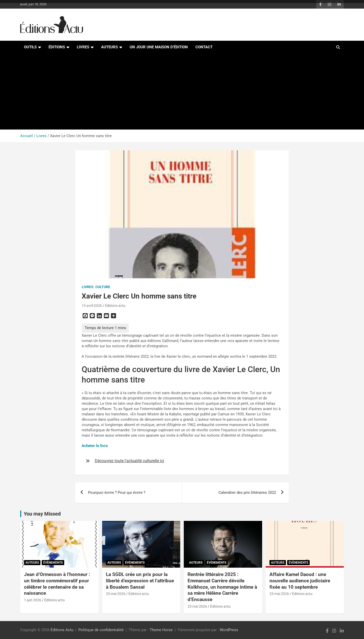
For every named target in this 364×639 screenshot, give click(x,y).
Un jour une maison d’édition (159, 47)
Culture (103, 287)
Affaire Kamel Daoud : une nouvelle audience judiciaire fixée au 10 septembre (300, 581)
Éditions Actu (62, 630)
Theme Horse (161, 630)
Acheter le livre (95, 446)
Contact (204, 47)
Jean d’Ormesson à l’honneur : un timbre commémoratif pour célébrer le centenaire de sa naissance (57, 584)
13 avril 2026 (92, 306)
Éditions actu (115, 306)
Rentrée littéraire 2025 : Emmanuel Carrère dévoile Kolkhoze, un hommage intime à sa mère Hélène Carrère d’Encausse (222, 587)
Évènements (53, 563)
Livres (83, 47)
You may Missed (42, 514)
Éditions (57, 47)
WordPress (229, 630)
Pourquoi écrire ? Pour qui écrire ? (117, 493)
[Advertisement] (182, 92)
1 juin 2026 (33, 600)
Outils (30, 47)
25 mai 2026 (116, 594)
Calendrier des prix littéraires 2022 (247, 493)
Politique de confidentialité (101, 630)
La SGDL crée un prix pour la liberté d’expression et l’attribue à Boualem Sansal (140, 581)
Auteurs (109, 47)
